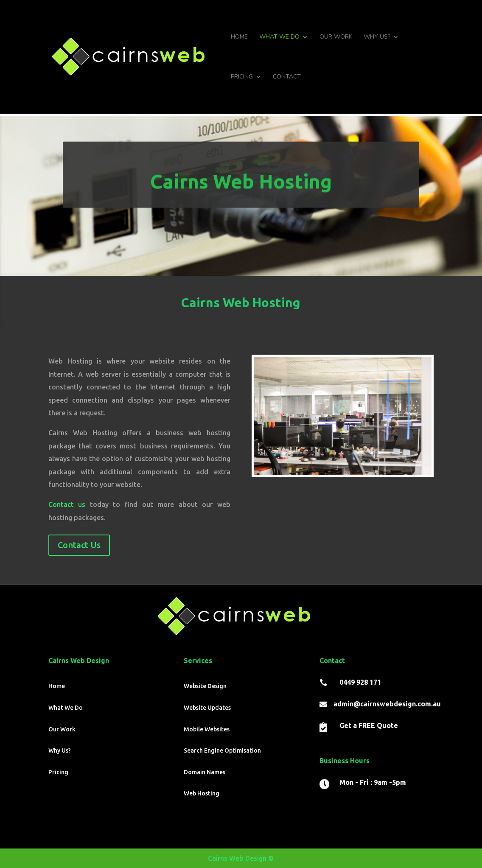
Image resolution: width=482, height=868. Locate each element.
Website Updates (207, 708)
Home (239, 37)
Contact (287, 77)
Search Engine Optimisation (222, 750)
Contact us (67, 504)
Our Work (336, 37)
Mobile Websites (207, 729)
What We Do (279, 37)
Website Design (205, 686)
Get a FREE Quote (369, 725)
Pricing (242, 77)
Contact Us (79, 545)
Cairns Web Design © (241, 858)
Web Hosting (202, 793)
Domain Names (205, 772)
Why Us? (377, 37)
